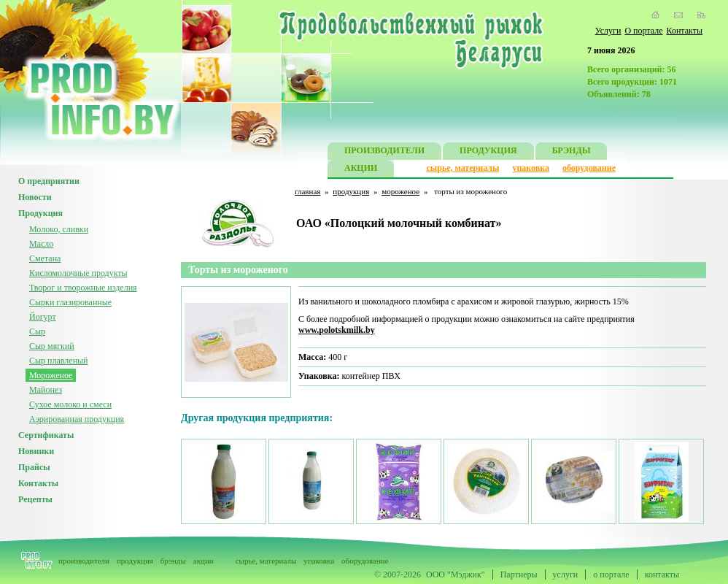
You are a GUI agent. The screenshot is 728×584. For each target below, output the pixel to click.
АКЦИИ (361, 170)
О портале (643, 31)
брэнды (173, 561)
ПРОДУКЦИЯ (488, 152)
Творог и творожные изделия (83, 288)
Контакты (684, 31)
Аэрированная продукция (77, 419)
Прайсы (34, 467)
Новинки (36, 451)
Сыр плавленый (59, 361)
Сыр (37, 331)
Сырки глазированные (70, 302)
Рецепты (35, 499)
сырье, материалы (463, 168)
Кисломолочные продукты (78, 273)
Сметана (45, 258)
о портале (611, 575)
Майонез (46, 390)
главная (307, 191)
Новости (35, 197)
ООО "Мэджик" (456, 575)
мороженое (400, 191)
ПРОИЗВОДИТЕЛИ (384, 152)
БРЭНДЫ (572, 152)
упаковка (531, 168)
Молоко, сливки (59, 229)
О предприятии (49, 181)
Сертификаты (46, 435)
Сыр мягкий (52, 346)
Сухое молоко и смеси (70, 404)
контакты (662, 575)
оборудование (589, 168)
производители (84, 561)
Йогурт (43, 317)
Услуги (608, 31)
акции (204, 561)
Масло (41, 244)
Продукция (40, 213)
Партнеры (519, 575)
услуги (566, 575)
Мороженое (51, 375)
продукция (351, 191)
